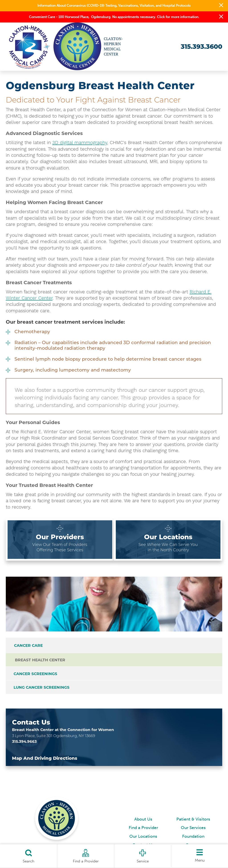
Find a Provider (143, 829)
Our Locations (143, 838)
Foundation (193, 838)
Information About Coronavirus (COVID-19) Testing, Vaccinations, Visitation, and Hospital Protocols (114, 6)
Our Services (193, 829)
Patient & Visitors (193, 821)
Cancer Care (28, 645)
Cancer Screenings (36, 674)
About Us (143, 821)
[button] (221, 6)
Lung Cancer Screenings (42, 689)
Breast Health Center (41, 660)
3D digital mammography (80, 143)
